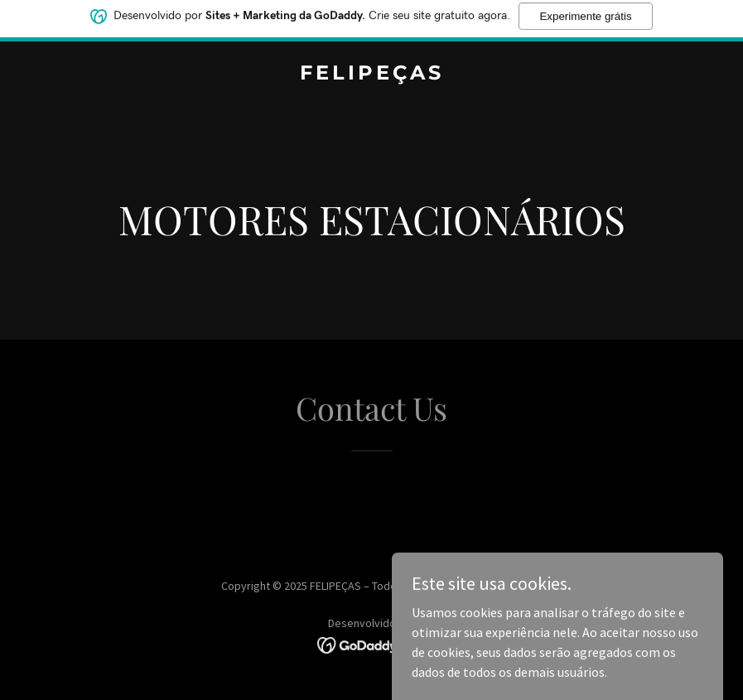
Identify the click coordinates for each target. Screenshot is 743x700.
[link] (372, 75)
